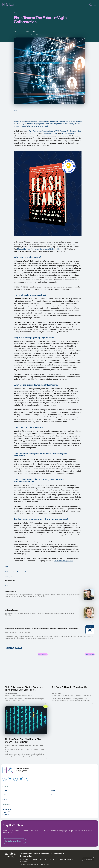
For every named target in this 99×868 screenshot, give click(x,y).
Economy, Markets (21, 696)
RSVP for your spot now (64, 561)
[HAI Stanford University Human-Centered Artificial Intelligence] (10, 5)
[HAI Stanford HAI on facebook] (10, 779)
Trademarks (53, 859)
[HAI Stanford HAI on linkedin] (21, 779)
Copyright (43, 859)
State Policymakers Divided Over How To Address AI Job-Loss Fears (24, 688)
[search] (90, 5)
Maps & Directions (42, 854)
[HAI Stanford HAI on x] (5, 779)
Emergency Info (26, 856)
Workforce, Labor (10, 696)
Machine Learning (10, 750)
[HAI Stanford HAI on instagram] (26, 779)
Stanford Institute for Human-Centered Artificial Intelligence (40, 249)
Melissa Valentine (51, 133)
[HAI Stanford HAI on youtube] (15, 779)
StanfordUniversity (10, 855)
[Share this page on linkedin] (25, 572)
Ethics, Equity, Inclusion (24, 750)
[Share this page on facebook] (21, 572)
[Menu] (95, 5)
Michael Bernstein (68, 133)
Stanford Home (26, 854)
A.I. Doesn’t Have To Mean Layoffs (70, 687)
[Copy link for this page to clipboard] (13, 572)
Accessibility (24, 861)
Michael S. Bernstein (11, 610)
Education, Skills (69, 696)
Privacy (34, 859)
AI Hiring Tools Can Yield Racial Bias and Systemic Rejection (23, 740)
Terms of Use (24, 859)
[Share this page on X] (17, 572)
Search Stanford (58, 854)
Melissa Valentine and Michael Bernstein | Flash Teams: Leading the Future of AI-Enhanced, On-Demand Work (41, 628)
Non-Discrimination (66, 859)
